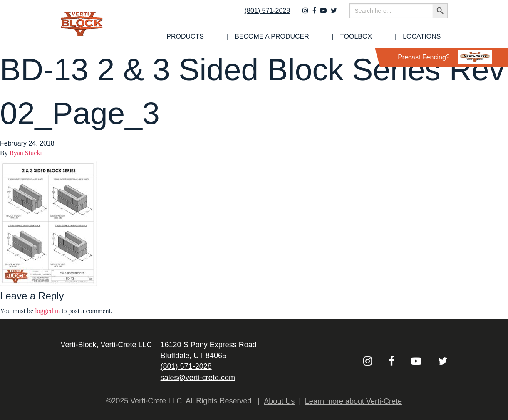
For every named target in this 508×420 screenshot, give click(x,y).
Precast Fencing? (445, 57)
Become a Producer (312, 37)
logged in (47, 311)
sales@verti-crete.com (198, 378)
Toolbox (379, 37)
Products (242, 37)
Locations (428, 37)
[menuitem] (242, 37)
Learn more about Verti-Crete (353, 401)
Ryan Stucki (26, 153)
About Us (279, 401)
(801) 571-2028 (261, 15)
